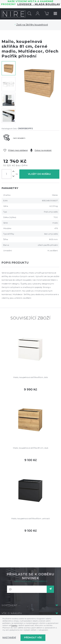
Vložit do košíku (39, 174)
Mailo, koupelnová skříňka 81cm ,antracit (31, 518)
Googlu (14, 625)
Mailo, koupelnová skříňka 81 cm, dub (31, 448)
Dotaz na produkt (43, 150)
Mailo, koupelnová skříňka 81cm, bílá (30, 377)
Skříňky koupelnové (37, 25)
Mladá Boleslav (47, 4)
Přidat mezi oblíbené (18, 150)
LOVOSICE (25, 4)
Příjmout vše (33, 638)
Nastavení (9, 638)
